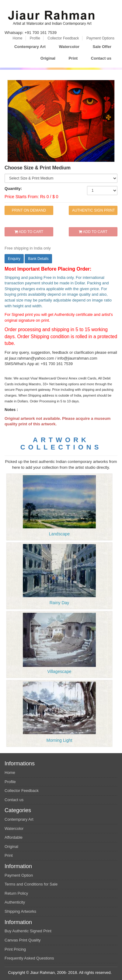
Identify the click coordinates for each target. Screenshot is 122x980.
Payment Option (19, 875)
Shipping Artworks (20, 911)
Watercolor (69, 47)
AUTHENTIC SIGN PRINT (94, 210)
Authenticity (15, 902)
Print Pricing (15, 949)
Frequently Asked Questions (29, 958)
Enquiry (14, 259)
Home (18, 38)
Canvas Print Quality (23, 940)
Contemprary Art (30, 47)
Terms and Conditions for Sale (31, 884)
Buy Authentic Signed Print (28, 931)
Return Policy (16, 893)
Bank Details (38, 259)
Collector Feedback (63, 38)
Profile (35, 38)
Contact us (101, 58)
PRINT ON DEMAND (29, 210)
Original (48, 58)
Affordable (14, 837)
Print (73, 58)
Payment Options (100, 38)
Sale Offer (102, 47)
